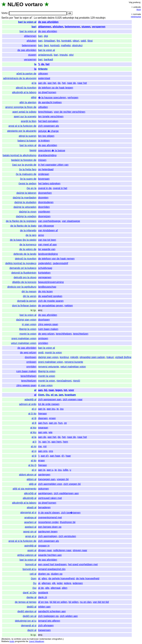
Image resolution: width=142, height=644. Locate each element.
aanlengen (44, 475)
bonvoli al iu (29, 569)
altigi (34, 97)
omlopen (43, 338)
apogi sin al (30, 532)
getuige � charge (48, 131)
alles (44, 579)
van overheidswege (49, 221)
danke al (31, 597)
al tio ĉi (32, 465)
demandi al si (29, 625)
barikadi (48, 59)
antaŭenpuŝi (45, 55)
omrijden (43, 343)
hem (66, 442)
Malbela (5, 641)
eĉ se (54, 395)
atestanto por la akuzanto (22, 131)
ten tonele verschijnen (51, 116)
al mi (34, 446)
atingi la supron (28, 136)
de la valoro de (28, 249)
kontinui (64, 357)
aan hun (43, 423)
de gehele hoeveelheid (61, 579)
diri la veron (30, 296)
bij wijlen (73, 602)
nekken (69, 306)
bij (46, 390)
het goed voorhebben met (83, 564)
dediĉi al (32, 607)
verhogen (73, 98)
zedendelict (45, 263)
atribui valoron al (27, 555)
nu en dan (86, 602)
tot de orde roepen (49, 404)
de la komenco (28, 245)
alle (47, 588)
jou (62, 409)
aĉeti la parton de (26, 74)
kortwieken (44, 273)
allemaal (56, 588)
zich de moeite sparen (51, 301)
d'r (63, 456)
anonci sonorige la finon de (21, 107)
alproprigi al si (28, 512)
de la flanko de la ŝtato (23, 226)
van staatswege (71, 221)
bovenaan (44, 179)
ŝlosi (90, 41)
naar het (82, 83)
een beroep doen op (50, 527)
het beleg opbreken (49, 184)
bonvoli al (31, 564)
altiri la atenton (28, 102)
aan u (50, 470)
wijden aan (44, 607)
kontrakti (66, 41)
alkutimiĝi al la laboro (24, 92)
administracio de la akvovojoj (20, 78)
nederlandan (45, 639)
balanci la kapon (27, 141)
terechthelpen (64, 334)
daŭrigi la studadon (25, 202)
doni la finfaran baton (24, 306)
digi (46, 36)
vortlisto (18, 639)
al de (41, 588)
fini (58, 41)
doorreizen (44, 216)
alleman (46, 583)
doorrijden (44, 207)
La (35, 18)
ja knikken (44, 141)
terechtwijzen (81, 334)
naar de (71, 83)
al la (34, 83)
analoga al (30, 517)
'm (39, 442)
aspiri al (32, 550)
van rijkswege (46, 226)
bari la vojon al (27, 22)
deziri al (32, 630)
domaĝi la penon (27, 301)
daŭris (51, 18)
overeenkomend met (50, 517)
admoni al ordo (28, 404)
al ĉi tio (32, 414)
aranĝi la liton (29, 121)
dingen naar (45, 550)
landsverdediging (48, 254)
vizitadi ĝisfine (123, 357)
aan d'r (45, 456)
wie (51, 432)
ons (51, 451)
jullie (66, 470)
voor (71, 390)
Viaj (130, 2)
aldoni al (32, 479)
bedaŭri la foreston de (24, 160)
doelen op (44, 574)
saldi (83, 41)
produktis (84, 18)
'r (39, 456)
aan (40, 390)
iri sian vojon (29, 324)
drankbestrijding (47, 155)
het (47, 64)
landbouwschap (47, 287)
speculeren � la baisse (52, 150)
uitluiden (43, 107)
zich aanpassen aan (50, 399)
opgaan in (44, 546)
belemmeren (72, 27)
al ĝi (34, 418)
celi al (33, 574)
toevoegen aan (47, 479)
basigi (33, 150)
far (27, 641)
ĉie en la (32, 188)
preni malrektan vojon (24, 338)
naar (51, 390)
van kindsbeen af (48, 230)
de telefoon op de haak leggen (56, 88)
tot (65, 390)
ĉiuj (34, 588)
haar (68, 456)
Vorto (4, 13)
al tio (34, 460)
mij (45, 446)
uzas (24, 639)
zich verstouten (67, 536)
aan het (52, 83)
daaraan (43, 418)
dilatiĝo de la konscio (24, 282)
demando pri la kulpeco (23, 268)
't (39, 64)
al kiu (33, 432)
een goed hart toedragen (52, 564)
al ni (34, 451)
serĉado (42, 18)
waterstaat (44, 78)
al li (34, 442)
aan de (42, 83)
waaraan (43, 428)
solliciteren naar (62, 550)
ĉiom (41, 395)
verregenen (45, 277)
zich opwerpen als (49, 126)
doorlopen (44, 320)
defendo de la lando (25, 254)
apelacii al (31, 527)
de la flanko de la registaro (21, 221)
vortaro (34, 4)
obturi (76, 41)
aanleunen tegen (48, 532)
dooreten (43, 198)
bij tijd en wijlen (58, 602)
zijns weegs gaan (48, 324)
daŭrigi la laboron (26, 193)
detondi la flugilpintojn (24, 273)
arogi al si (31, 536)
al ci (34, 409)
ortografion (57, 639)
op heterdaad (46, 169)
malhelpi (66, 45)
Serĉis (5, 18)
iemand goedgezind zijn (52, 569)
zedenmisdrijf (60, 263)
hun (60, 423)
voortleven (44, 212)
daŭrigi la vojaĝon (26, 216)
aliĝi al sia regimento (25, 489)
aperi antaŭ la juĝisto (24, 112)
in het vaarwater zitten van (53, 165)
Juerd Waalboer (36, 641)
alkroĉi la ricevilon (26, 88)
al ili (34, 423)
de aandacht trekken (50, 102)
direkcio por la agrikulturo (22, 287)
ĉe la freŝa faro (28, 169)
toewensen (44, 630)
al (35, 390)
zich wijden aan (69, 616)
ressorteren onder (48, 522)
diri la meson (29, 291)
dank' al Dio (30, 593)
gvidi (41, 353)
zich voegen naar (73, 399)
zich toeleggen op (48, 616)
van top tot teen (47, 240)
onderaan (44, 174)
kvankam (70, 395)
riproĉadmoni (64, 381)
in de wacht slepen (49, 513)
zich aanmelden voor (50, 484)
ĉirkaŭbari (49, 41)
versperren (99, 27)
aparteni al (30, 522)
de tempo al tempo (26, 602)
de (43, 64)
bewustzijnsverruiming (51, 282)
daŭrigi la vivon (28, 212)
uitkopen (43, 74)
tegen (59, 390)
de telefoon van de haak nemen (56, 259)
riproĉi (77, 381)
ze (65, 423)
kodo (12, 641)
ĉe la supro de (28, 179)
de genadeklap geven (51, 306)
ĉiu (48, 395)
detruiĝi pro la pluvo (25, 277)
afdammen (45, 27)
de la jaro (31, 235)
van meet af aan (48, 245)
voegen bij (63, 479)
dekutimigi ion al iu (26, 621)
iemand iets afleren (49, 621)
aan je (42, 409)
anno (41, 235)
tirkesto (43, 69)
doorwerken (45, 193)
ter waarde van (47, 249)
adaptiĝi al (30, 399)
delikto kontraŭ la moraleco (21, 263)
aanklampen (45, 493)
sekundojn (68, 18)
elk (54, 583)
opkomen (44, 489)
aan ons (43, 451)
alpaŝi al (32, 507)
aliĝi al (33, 484)
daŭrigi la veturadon (25, 207)
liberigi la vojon (28, 329)
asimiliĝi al (30, 546)
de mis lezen (45, 291)
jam (61, 395)
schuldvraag (45, 268)
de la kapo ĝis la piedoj (23, 240)
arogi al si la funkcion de (22, 126)
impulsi (64, 55)
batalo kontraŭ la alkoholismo (19, 155)
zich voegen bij (72, 484)
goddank (43, 593)
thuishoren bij (68, 522)
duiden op (57, 574)
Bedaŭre (6, 639)
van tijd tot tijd (101, 602)
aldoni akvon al (28, 475)
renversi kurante (74, 362)
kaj (77, 18)
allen (65, 588)
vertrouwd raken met (50, 498)
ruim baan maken (48, 329)
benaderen (44, 507)
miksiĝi (74, 357)
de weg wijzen (46, 334)
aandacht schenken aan (52, 611)
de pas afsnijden (48, 22)
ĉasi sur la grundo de (24, 165)
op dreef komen (47, 92)
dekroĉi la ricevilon (26, 259)
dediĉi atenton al (27, 611)
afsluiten (58, 27)
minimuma (136, 17)
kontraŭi (55, 45)
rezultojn (100, 18)
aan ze (53, 423)
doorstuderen (46, 202)
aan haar (55, 456)
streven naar (80, 550)
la (35, 64)
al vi (34, 470)
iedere (68, 583)
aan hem (56, 442)
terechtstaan (45, 112)
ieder (60, 583)
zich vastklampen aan (66, 493)
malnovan (34, 639)
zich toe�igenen (71, 513)
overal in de (45, 188)
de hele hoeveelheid (88, 579)
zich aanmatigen (48, 536)
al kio (33, 428)
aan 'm (46, 442)
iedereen (78, 583)
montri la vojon (28, 334)
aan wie (43, 432)
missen (42, 160)
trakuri (110, 357)
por (11, 18)
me (40, 446)
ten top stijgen (46, 136)
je (58, 409)
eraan (52, 418)
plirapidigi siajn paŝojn (92, 357)
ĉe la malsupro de (26, 174)
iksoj (139, 9)
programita (20, 641)
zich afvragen (46, 625)
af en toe (43, 602)
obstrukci (77, 45)
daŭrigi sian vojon (26, 320)
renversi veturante (49, 367)
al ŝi (34, 456)
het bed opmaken (48, 121)
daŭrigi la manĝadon (25, 198)
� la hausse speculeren (52, 98)
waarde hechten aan (50, 555)
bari (34, 27)
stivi (71, 55)
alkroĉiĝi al (30, 493)
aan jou (51, 409)
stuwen (86, 27)
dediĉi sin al (30, 616)
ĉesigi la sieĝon (27, 184)
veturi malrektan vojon (24, 343)
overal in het (60, 188)
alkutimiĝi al (30, 498)
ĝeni (46, 45)
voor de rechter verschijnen (70, 112)
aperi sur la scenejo (25, 116)
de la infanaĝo (28, 230)
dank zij (43, 597)
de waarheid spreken (50, 296)
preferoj (137, 2)
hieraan (42, 414)
